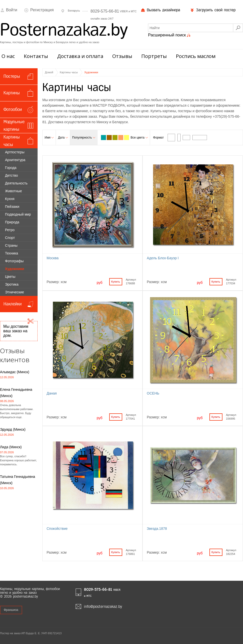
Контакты (36, 56)
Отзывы (122, 56)
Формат (158, 138)
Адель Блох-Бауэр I (163, 258)
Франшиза (11, 610)
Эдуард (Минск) (13, 429)
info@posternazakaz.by (103, 606)
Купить (116, 282)
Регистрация (39, 10)
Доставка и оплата (80, 56)
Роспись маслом (196, 56)
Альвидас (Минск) (15, 372)
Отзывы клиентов (15, 355)
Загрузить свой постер (213, 10)
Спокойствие (57, 529)
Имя (49, 138)
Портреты (154, 56)
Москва (53, 258)
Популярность (84, 138)
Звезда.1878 (157, 529)
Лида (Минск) (11, 447)
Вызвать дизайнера (160, 10)
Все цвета (139, 138)
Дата (63, 138)
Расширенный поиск (169, 35)
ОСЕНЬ (153, 393)
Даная (52, 393)
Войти (9, 10)
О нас (8, 56)
